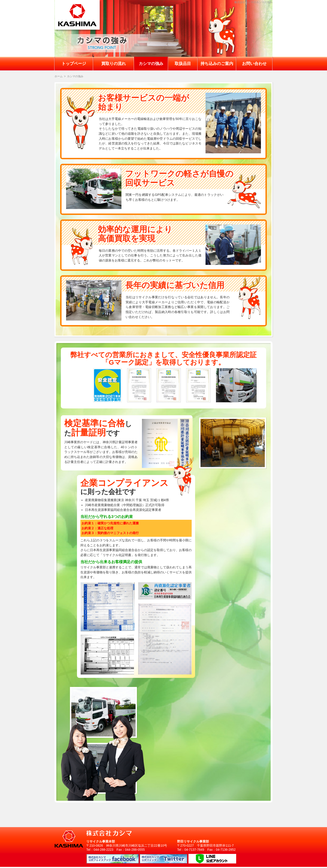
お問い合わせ (254, 64)
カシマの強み (151, 64)
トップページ (74, 64)
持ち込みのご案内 (217, 64)
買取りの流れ (114, 64)
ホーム (59, 76)
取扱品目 (183, 64)
